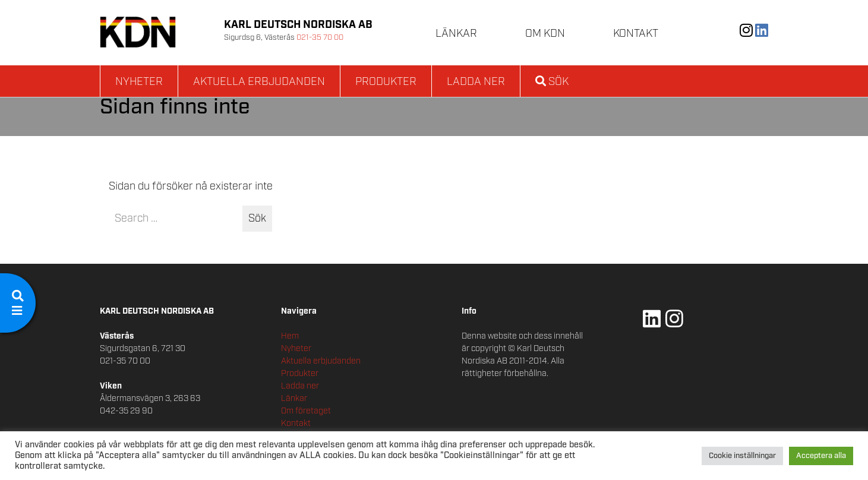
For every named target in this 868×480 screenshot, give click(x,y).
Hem (290, 336)
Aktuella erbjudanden (259, 82)
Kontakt (636, 34)
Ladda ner (476, 82)
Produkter (386, 82)
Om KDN (545, 34)
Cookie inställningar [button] (742, 456)
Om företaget (306, 411)
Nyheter (139, 82)
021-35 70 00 (320, 38)
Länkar (456, 34)
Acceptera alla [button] (821, 456)
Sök (552, 82)
